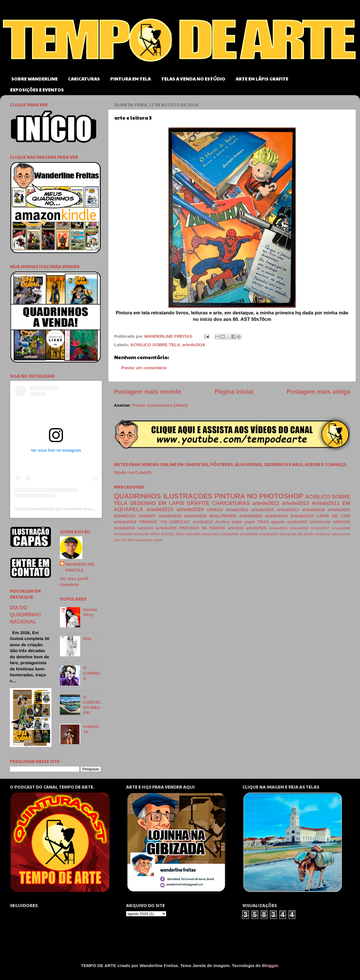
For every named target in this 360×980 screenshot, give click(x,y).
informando (320, 522)
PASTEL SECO (173, 534)
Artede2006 (299, 528)
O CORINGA (92, 673)
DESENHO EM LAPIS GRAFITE (170, 503)
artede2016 (194, 345)
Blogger (270, 966)
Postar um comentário (144, 368)
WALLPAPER (223, 516)
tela (131, 540)
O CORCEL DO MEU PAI (92, 705)
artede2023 (263, 510)
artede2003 (249, 534)
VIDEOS (215, 510)
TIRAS (263, 522)
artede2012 (266, 503)
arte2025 (193, 534)
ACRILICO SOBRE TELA (155, 345)
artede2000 (229, 534)
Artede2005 (166, 528)
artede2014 (203, 522)
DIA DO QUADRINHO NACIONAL (25, 615)
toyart (158, 540)
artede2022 (237, 510)
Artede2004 (124, 528)
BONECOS (125, 516)
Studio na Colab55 (133, 472)
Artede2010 (302, 516)
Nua (87, 638)
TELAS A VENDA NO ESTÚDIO (193, 79)
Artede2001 (278, 528)
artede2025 (195, 516)
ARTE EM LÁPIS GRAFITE (262, 79)
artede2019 (125, 522)
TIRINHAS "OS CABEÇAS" (165, 522)
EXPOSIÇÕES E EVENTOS (37, 90)
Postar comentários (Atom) (160, 405)
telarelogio (143, 540)
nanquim (145, 528)
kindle (309, 534)
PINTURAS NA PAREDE (202, 528)
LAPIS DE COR (333, 516)
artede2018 (276, 516)
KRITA (155, 534)
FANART (147, 516)
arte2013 (236, 528)
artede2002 (297, 522)
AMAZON (342, 522)
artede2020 (170, 516)
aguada (278, 522)
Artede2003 (251, 516)
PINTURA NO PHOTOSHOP (259, 496)
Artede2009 (123, 534)
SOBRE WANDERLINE (34, 79)
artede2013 (296, 503)
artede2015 (160, 509)
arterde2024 (268, 534)
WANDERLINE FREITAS (80, 567)
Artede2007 (320, 528)
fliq (300, 534)
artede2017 (288, 510)
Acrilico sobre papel (235, 522)
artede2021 (339, 510)
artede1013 (210, 534)
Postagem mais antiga (318, 392)
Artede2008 (341, 528)
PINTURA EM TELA (130, 79)
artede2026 (256, 528)
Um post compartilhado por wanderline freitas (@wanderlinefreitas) (73, 509)
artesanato (288, 534)
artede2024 (190, 509)
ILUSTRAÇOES (188, 496)
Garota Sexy (90, 612)
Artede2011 (326, 503)
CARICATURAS (84, 79)
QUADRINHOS (137, 496)
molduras (323, 534)
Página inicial (234, 392)
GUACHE (141, 534)
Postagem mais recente (148, 392)
